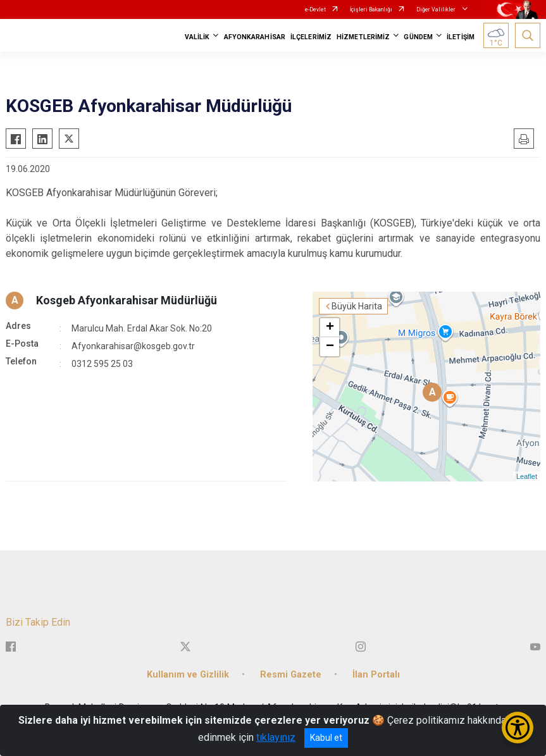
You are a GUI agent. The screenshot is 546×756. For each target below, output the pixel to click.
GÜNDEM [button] (418, 37)
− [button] (330, 347)
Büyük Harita (357, 306)
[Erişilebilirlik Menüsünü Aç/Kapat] (518, 728)
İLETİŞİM (461, 37)
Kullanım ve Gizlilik (188, 675)
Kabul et (326, 738)
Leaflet (527, 476)
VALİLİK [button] (197, 37)
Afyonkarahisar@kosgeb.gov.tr (133, 346)
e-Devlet (315, 9)
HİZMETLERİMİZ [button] (363, 37)
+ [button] (330, 328)
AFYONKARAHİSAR (255, 37)
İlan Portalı (376, 675)
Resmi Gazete (291, 675)
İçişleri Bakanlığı (371, 9)
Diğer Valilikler (437, 9)
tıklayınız (276, 737)
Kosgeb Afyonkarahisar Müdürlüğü (127, 300)
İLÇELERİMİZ (311, 37)
